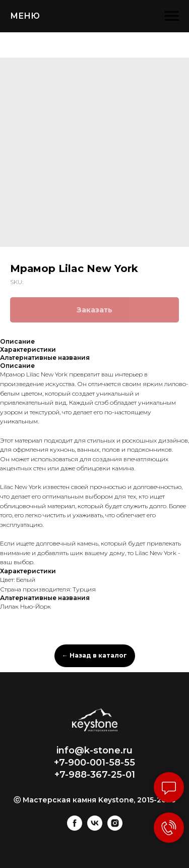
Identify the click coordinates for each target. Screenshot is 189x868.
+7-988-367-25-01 (95, 775)
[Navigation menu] (172, 16)
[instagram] (115, 828)
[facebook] (75, 828)
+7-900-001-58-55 (94, 763)
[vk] (95, 828)
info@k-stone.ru (94, 750)
